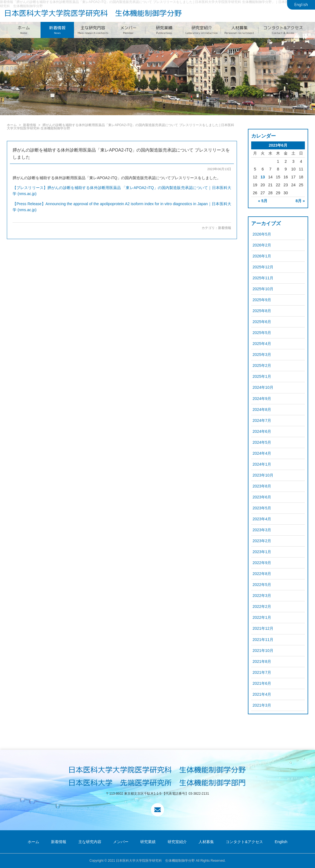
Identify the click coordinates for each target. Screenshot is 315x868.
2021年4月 (262, 694)
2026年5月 (262, 234)
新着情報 (57, 30)
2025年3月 (262, 355)
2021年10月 (263, 651)
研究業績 (164, 30)
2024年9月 (262, 399)
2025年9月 (262, 300)
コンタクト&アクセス (283, 30)
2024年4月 (262, 453)
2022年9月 (262, 563)
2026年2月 (262, 245)
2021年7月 (262, 672)
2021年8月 (262, 661)
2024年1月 (262, 464)
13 (263, 177)
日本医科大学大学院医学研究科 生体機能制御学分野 (93, 13)
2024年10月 (263, 387)
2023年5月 (262, 508)
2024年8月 (262, 410)
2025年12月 (263, 267)
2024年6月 (262, 431)
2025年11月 (263, 278)
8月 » (300, 201)
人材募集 (239, 30)
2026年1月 (262, 256)
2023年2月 (262, 541)
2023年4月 (262, 519)
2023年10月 (263, 475)
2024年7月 (262, 420)
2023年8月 (262, 486)
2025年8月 (262, 311)
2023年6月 (262, 497)
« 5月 (263, 201)
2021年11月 (263, 640)
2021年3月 (262, 705)
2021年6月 (262, 683)
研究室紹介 (202, 30)
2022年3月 (262, 596)
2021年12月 (263, 628)
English (301, 5)
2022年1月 (262, 617)
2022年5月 (262, 585)
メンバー (129, 30)
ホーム (24, 30)
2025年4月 (262, 344)
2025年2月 (262, 365)
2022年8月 (262, 574)
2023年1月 (262, 552)
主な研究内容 (93, 30)
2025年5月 (262, 333)
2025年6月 (262, 322)
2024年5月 (262, 442)
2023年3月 (262, 530)
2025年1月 (262, 376)
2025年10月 (263, 289)
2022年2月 (262, 606)
